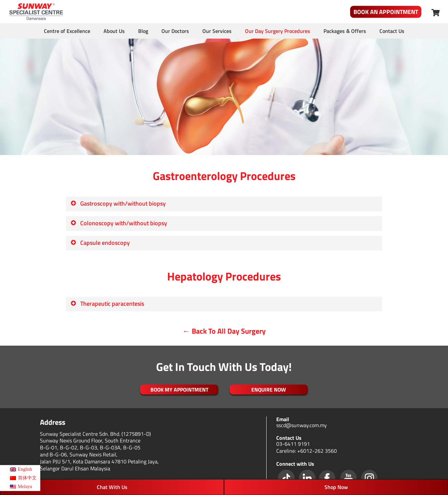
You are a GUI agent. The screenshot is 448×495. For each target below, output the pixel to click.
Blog (143, 31)
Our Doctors (175, 31)
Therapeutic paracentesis (107, 304)
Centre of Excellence (67, 31)
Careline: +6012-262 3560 (307, 451)
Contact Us (392, 31)
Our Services (217, 31)
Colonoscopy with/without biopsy (119, 223)
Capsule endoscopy (100, 243)
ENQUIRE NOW (269, 390)
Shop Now (336, 487)
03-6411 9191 (293, 444)
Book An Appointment (386, 12)
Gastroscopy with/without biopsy (118, 203)
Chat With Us (112, 487)
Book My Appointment (179, 390)
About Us (114, 31)
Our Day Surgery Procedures (278, 31)
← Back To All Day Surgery (224, 331)
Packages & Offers (345, 31)
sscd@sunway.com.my (302, 425)
